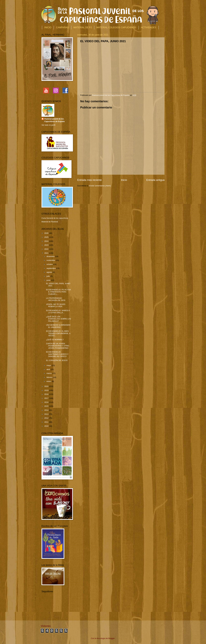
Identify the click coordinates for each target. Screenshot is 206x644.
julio (48, 276)
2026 (47, 233)
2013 (47, 414)
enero (49, 381)
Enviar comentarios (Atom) (100, 186)
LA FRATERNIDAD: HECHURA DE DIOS (56, 299)
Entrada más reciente (89, 180)
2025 (47, 237)
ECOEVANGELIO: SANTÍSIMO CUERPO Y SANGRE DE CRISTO (57, 354)
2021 (47, 253)
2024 (47, 241)
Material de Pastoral (50, 222)
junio (49, 280)
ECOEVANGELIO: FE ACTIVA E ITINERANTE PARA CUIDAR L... (58, 292)
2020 (47, 386)
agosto (49, 272)
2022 (47, 249)
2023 (47, 245)
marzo (49, 373)
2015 (47, 406)
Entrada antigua (155, 180)
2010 (47, 426)
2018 (47, 394)
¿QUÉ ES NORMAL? (55, 340)
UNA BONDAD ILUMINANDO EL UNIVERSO (58, 326)
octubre (50, 264)
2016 (47, 402)
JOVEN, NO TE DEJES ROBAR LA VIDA (56, 305)
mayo (49, 365)
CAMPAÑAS (62, 27)
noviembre (51, 260)
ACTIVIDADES (149, 27)
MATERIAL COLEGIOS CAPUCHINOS (116, 27)
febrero (50, 377)
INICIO (48, 27)
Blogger (111, 638)
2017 (47, 398)
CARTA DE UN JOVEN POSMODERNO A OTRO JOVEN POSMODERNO (58, 346)
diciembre (51, 256)
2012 (47, 418)
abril (48, 369)
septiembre (51, 268)
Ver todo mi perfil (48, 125)
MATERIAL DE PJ (83, 27)
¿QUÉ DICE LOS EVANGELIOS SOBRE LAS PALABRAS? (59, 319)
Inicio (124, 180)
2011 (47, 422)
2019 (47, 390)
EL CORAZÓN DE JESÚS (57, 360)
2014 (47, 410)
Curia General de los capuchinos (55, 218)
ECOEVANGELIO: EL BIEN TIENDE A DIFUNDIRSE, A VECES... (58, 333)
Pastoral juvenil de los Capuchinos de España (55, 120)
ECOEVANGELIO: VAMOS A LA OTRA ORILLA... (58, 312)
